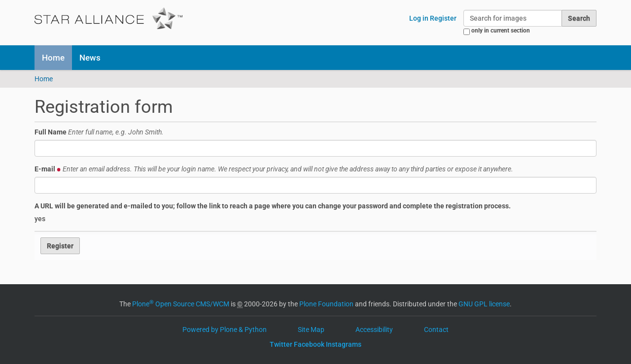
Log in (419, 18)
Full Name (99, 132)
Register (443, 18)
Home (53, 58)
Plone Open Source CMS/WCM (181, 304)
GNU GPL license (484, 304)
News (90, 58)
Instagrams (344, 344)
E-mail (274, 169)
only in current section (501, 31)
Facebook (309, 344)
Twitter (281, 344)
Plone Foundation (326, 304)
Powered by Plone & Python (225, 330)
